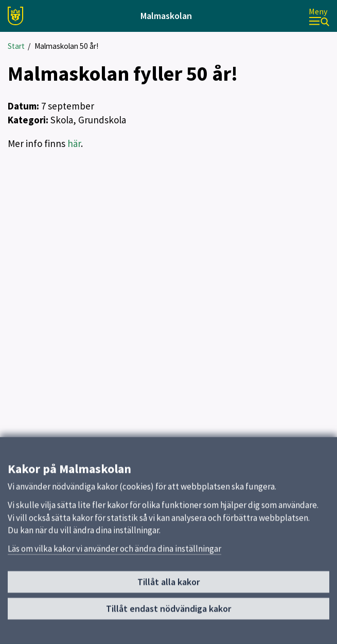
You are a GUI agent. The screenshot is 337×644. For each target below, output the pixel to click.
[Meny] (319, 16)
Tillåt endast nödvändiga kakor (168, 613)
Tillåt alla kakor (168, 587)
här (74, 143)
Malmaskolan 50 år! (66, 46)
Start (16, 46)
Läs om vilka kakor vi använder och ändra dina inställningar (114, 554)
